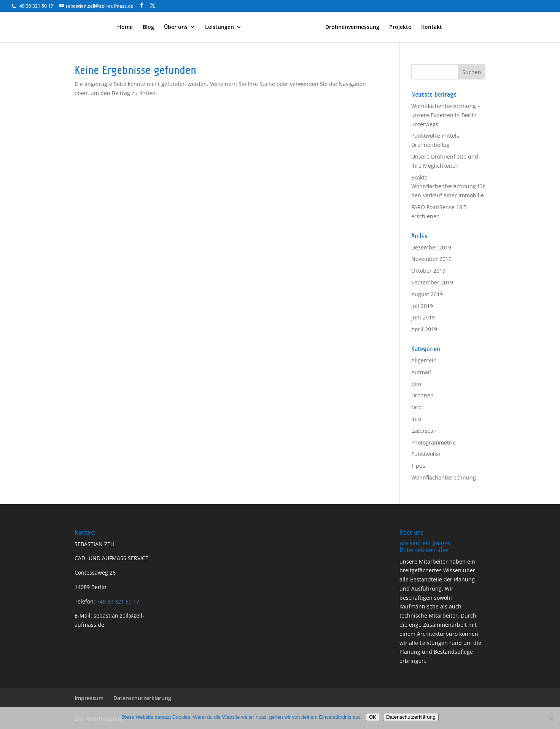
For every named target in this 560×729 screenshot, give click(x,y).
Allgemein (424, 360)
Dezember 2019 (431, 247)
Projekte (400, 27)
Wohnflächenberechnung (444, 477)
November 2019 (431, 259)
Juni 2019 (423, 317)
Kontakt (432, 27)
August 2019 (427, 294)
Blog (148, 27)
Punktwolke (426, 454)
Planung (464, 579)
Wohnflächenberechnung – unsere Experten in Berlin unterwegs (446, 115)
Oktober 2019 (428, 271)
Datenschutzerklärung (142, 698)
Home (125, 27)
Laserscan (424, 431)
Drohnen (422, 395)
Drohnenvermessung (352, 27)
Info (416, 419)
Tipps (418, 466)
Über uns (176, 27)
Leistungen (220, 27)
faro (416, 407)
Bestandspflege (453, 652)
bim (416, 384)
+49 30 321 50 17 (117, 601)
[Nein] (550, 718)
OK (373, 717)
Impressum (89, 698)
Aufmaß (421, 372)
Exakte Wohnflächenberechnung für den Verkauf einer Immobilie (448, 187)
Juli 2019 (422, 306)
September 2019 (432, 282)
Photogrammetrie (434, 442)
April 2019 (424, 329)
